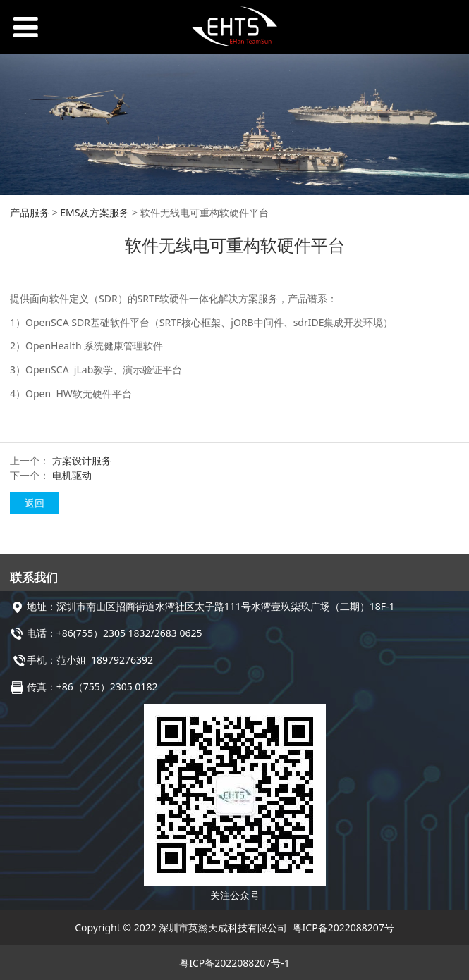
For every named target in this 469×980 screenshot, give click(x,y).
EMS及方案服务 (95, 212)
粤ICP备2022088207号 (343, 928)
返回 (35, 503)
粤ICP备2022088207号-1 (234, 963)
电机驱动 (72, 475)
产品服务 (30, 212)
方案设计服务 (82, 460)
